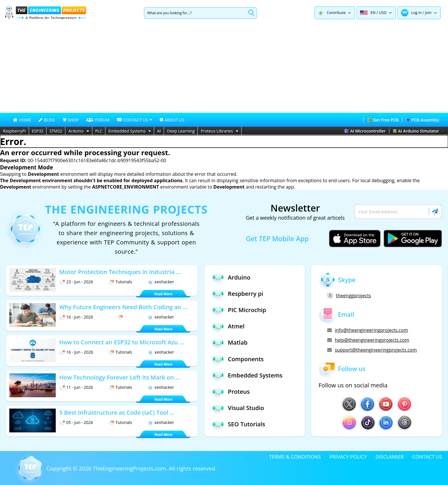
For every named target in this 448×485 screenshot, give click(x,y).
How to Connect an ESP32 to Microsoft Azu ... (122, 342)
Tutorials (120, 282)
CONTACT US (427, 457)
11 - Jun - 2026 (76, 387)
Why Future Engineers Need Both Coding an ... (123, 307)
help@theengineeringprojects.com (368, 340)
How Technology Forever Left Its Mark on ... (120, 377)
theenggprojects (349, 296)
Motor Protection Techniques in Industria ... (120, 272)
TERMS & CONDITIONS (295, 457)
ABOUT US (172, 120)
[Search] (195, 13)
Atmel (228, 326)
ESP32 (38, 131)
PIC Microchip (239, 310)
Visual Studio (238, 408)
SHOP (71, 120)
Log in (416, 12)
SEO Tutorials (238, 424)
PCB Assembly (422, 120)
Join (428, 12)
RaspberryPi (14, 131)
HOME (22, 120)
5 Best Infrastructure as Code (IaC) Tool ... (117, 412)
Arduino (79, 131)
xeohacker (161, 282)
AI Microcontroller (365, 131)
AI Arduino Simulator (416, 131)
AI (159, 131)
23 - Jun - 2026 (76, 282)
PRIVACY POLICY (348, 457)
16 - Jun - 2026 (76, 317)
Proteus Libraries (219, 131)
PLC (99, 131)
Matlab (230, 343)
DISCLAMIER (389, 457)
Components (238, 359)
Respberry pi (238, 293)
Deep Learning (181, 131)
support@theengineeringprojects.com (372, 350)
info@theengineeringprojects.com (368, 330)
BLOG (47, 120)
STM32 (56, 131)
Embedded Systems (130, 131)
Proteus (231, 392)
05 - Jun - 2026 (76, 422)
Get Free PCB (383, 120)
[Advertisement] (224, 69)
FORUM (98, 120)
